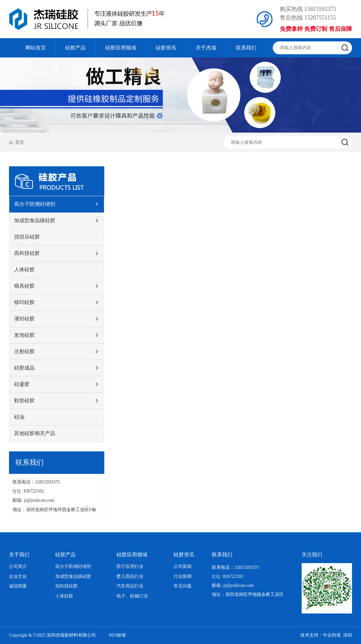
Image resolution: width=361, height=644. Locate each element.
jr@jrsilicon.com (40, 500)
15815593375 (320, 9)
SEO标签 (117, 635)
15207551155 (320, 18)
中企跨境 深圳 (337, 635)
